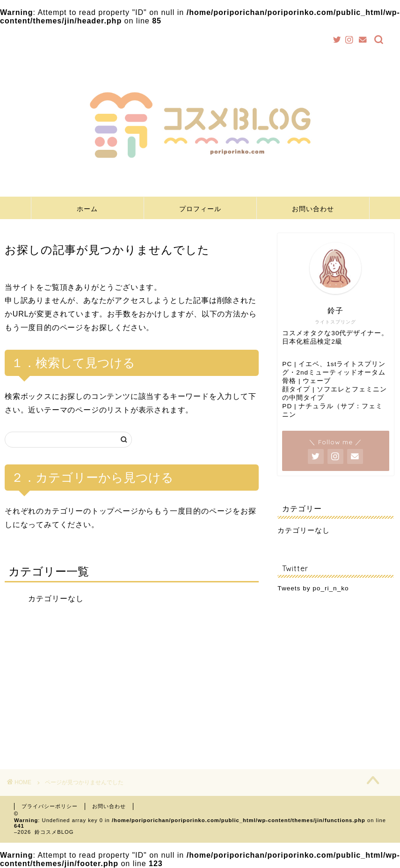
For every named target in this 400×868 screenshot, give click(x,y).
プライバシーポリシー (50, 806)
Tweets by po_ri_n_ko (313, 588)
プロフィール (200, 209)
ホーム (87, 209)
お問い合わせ (313, 209)
